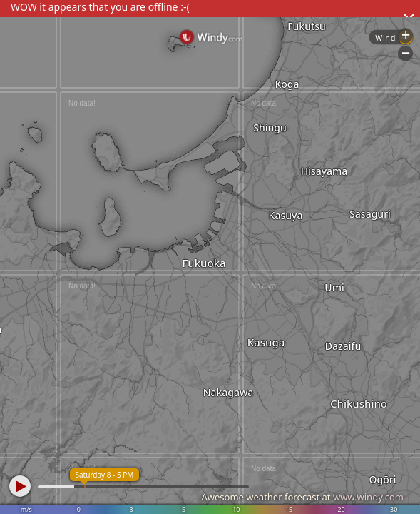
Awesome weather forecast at (302, 497)
